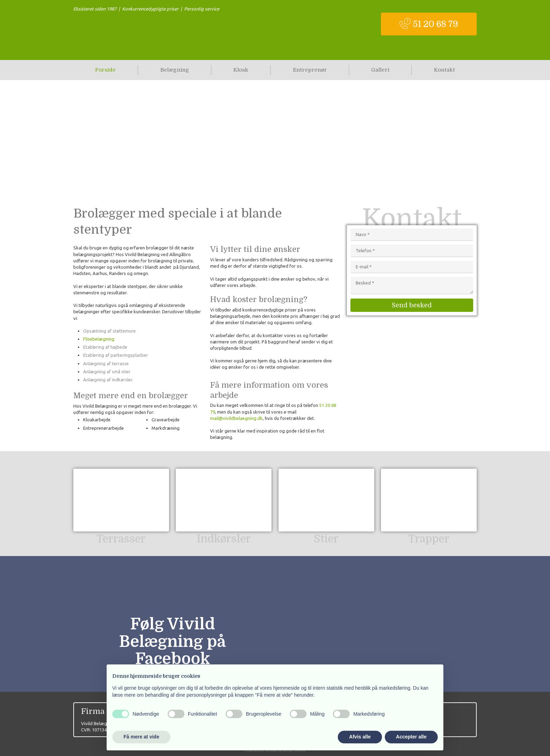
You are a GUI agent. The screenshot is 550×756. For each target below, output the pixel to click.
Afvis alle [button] (360, 737)
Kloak (241, 70)
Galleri (380, 70)
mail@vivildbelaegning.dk (236, 418)
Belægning (175, 70)
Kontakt (444, 70)
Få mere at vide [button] (141, 737)
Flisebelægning (99, 339)
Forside (105, 70)
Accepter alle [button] (411, 737)
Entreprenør (310, 70)
